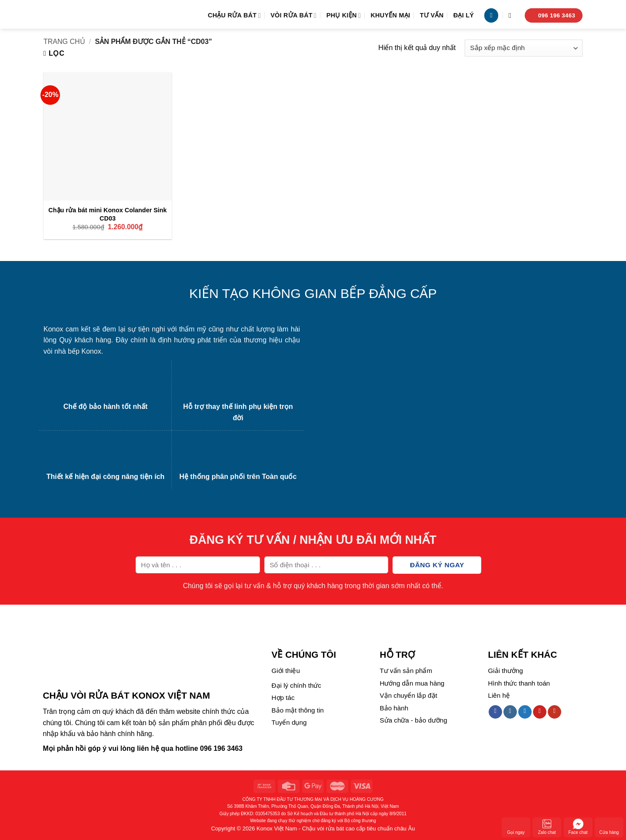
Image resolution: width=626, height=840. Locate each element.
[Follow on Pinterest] (540, 712)
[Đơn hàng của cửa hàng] (524, 48)
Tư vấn (432, 15)
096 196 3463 (221, 748)
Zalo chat (547, 827)
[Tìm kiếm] (512, 15)
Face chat (578, 827)
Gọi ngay (516, 827)
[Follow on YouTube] (554, 712)
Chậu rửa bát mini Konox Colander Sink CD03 (107, 214)
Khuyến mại (390, 15)
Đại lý (464, 15)
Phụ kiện (344, 15)
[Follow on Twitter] (525, 712)
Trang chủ (64, 42)
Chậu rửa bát (234, 15)
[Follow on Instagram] (510, 712)
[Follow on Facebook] (495, 712)
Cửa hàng (609, 827)
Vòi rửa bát (293, 15)
